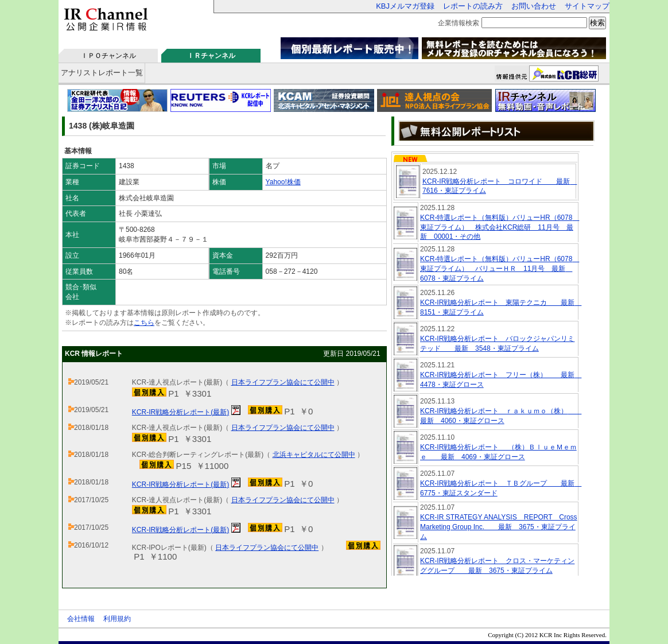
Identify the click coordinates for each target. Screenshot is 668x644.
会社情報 (81, 619)
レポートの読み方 (473, 6)
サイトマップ (587, 6)
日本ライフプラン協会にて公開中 (283, 382)
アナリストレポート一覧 (102, 73)
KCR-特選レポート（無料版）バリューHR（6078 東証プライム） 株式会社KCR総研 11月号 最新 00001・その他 (500, 227)
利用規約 (117, 619)
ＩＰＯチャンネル (108, 56)
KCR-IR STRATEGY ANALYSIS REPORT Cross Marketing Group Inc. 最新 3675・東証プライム (499, 527)
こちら (144, 323)
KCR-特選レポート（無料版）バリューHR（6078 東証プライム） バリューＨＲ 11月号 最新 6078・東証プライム (500, 269)
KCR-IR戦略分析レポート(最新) (180, 412)
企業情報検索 (459, 23)
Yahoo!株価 (283, 182)
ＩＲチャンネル (211, 56)
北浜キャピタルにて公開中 (314, 455)
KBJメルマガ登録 (405, 6)
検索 (597, 23)
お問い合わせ (534, 6)
